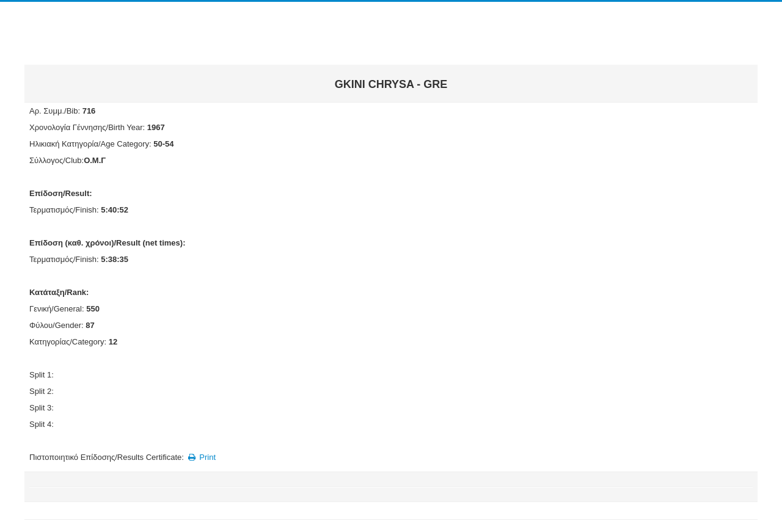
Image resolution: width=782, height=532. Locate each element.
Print (201, 457)
